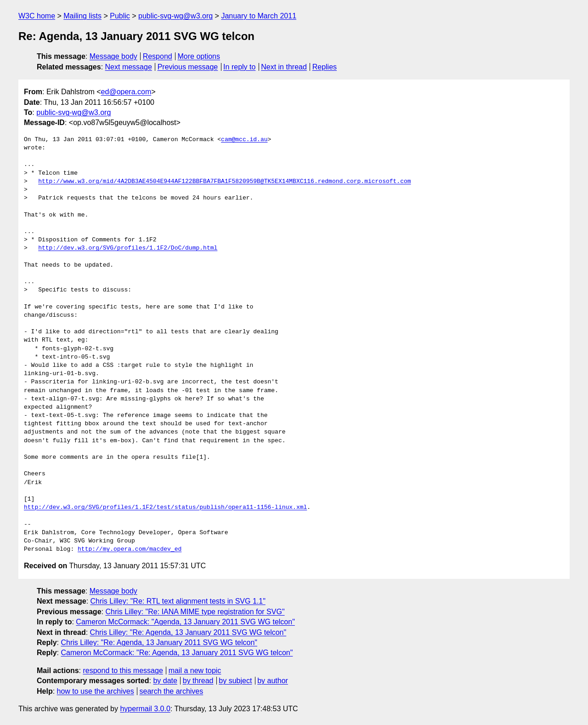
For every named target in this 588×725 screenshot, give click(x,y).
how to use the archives (96, 691)
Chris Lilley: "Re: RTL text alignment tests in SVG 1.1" (178, 601)
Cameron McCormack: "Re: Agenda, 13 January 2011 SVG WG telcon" (177, 653)
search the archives (172, 691)
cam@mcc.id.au (244, 140)
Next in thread (284, 67)
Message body (113, 56)
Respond (158, 56)
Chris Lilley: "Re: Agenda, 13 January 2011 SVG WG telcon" (188, 632)
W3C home (37, 16)
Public (120, 16)
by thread (198, 681)
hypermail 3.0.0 (145, 709)
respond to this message (123, 671)
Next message (129, 67)
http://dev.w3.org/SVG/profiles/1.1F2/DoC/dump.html (128, 248)
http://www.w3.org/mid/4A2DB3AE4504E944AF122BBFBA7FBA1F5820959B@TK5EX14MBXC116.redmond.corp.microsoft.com (224, 182)
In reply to (239, 67)
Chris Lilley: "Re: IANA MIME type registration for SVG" (195, 612)
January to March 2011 (259, 16)
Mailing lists (82, 16)
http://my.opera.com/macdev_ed (130, 549)
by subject (235, 681)
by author (273, 681)
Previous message (188, 67)
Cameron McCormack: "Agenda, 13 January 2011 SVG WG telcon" (185, 622)
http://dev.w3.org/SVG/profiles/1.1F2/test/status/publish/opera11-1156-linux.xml (165, 508)
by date (165, 681)
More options (199, 56)
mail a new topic (195, 671)
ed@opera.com (126, 92)
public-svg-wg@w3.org (175, 16)
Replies (325, 67)
